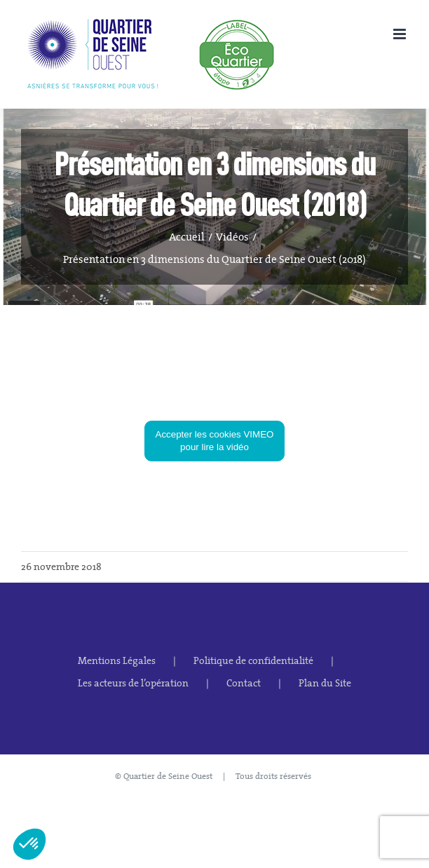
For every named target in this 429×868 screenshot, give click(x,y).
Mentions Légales (117, 660)
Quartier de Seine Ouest (168, 776)
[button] (29, 844)
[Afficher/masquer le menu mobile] (401, 34)
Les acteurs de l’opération (133, 683)
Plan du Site (325, 683)
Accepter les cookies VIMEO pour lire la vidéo (215, 441)
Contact (244, 683)
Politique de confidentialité (253, 660)
